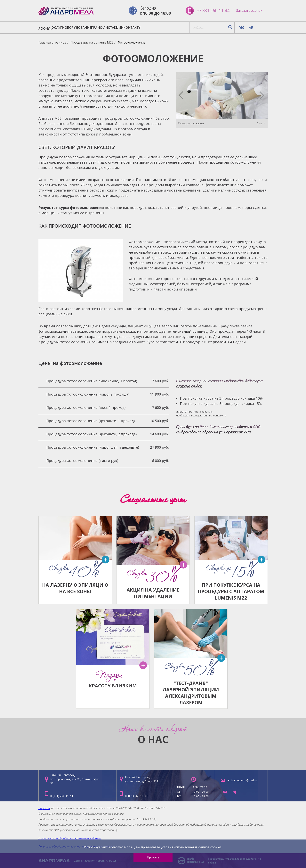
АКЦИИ (153, 28)
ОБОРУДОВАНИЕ (97, 28)
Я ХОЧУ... (49, 28)
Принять (153, 857)
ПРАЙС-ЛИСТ (129, 28)
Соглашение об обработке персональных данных (70, 838)
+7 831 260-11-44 (210, 11)
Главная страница (52, 43)
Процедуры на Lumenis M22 (92, 43)
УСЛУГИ (70, 28)
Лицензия (44, 808)
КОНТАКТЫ (175, 28)
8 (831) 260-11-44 (62, 796)
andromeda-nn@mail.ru (242, 780)
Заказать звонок (249, 11)
